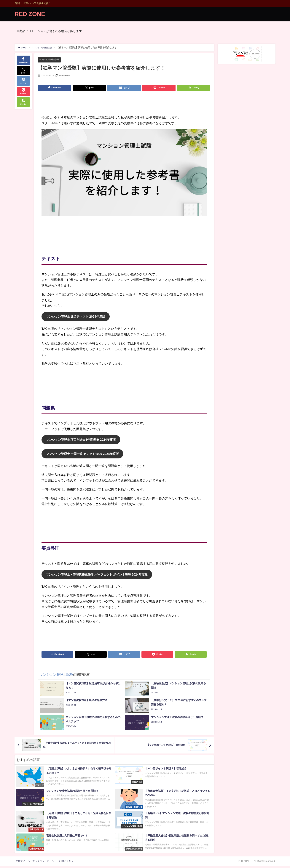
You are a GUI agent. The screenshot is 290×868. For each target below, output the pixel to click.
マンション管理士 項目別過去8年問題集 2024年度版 (83, 441)
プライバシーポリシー (44, 863)
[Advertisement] (124, 104)
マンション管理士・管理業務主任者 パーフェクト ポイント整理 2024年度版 (100, 576)
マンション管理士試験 (51, 60)
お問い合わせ (66, 863)
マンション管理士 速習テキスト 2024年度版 (78, 317)
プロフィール (23, 863)
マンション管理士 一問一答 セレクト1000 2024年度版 (85, 455)
